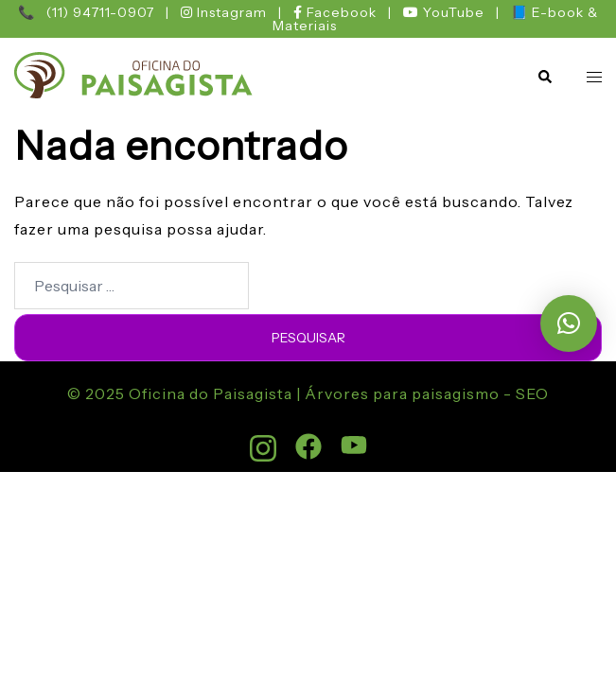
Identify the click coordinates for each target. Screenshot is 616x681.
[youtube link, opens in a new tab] (354, 439)
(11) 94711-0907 (100, 12)
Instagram (226, 12)
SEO (530, 393)
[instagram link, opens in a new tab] (263, 439)
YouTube (446, 12)
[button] (544, 77)
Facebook (337, 12)
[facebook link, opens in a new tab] (308, 439)
